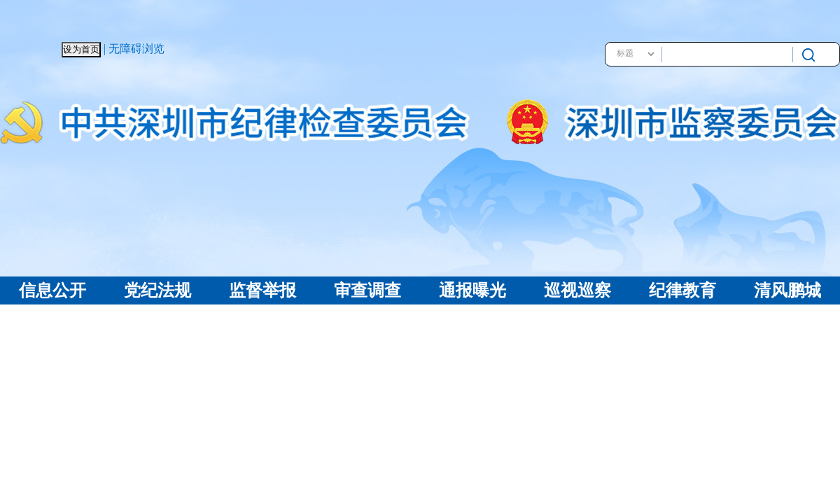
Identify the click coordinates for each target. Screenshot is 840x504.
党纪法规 (157, 290)
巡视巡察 (577, 290)
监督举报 (262, 290)
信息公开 (52, 290)
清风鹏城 (787, 290)
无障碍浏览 (136, 49)
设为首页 (81, 49)
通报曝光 (472, 290)
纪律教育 (682, 290)
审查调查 (367, 290)
